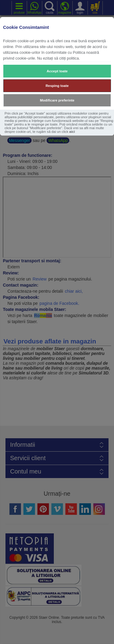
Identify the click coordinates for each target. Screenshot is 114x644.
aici (72, 132)
